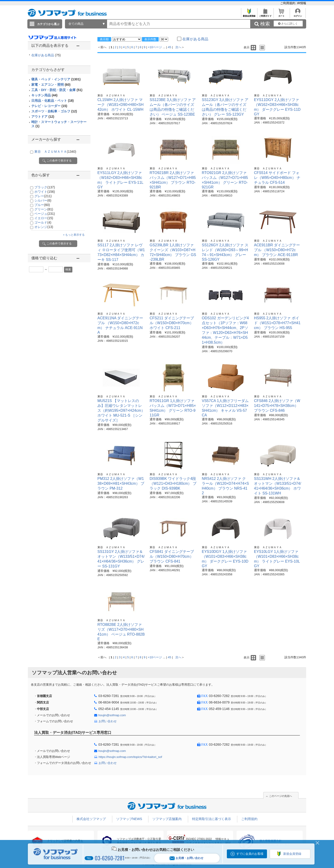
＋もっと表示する (74, 235)
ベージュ (45, 214)
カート (281, 15)
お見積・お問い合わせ (186, 858)
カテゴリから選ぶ (48, 24)
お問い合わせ (108, 721)
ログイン (298, 15)
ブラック (45, 187)
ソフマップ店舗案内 (167, 819)
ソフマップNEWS (129, 819)
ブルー (42, 205)
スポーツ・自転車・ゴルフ (54, 111)
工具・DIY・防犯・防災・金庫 (57, 90)
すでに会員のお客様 (250, 854)
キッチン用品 (44, 95)
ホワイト (45, 192)
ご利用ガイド (265, 15)
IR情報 (302, 3)
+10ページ (155, 47)
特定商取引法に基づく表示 (212, 819)
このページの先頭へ (281, 796)
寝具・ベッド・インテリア (56, 79)
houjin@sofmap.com (112, 715)
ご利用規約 (288, 3)
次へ (178, 47)
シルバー (43, 200)
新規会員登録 (249, 15)
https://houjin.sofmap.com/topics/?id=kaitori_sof (130, 757)
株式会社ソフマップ (91, 819)
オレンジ (44, 227)
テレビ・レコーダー (49, 106)
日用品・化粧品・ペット (53, 101)
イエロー (44, 218)
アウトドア (43, 117)
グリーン (44, 209)
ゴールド (43, 222)
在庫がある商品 (46, 55)
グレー (43, 196)
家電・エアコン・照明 (51, 85)
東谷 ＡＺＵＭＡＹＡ (55, 152)
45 (170, 47)
